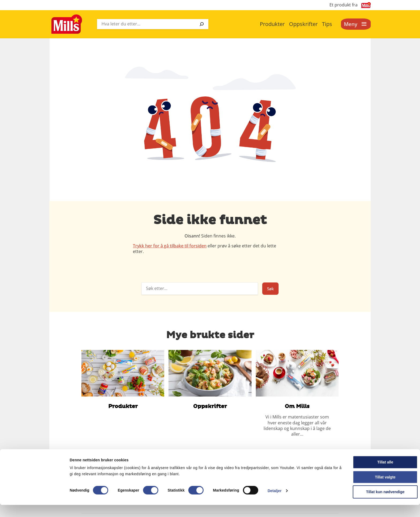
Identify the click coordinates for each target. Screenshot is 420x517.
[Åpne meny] (355, 24)
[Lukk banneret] (412, 470)
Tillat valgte (362, 489)
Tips (327, 24)
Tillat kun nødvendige (362, 504)
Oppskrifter (303, 24)
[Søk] (202, 24)
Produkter (272, 24)
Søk (270, 289)
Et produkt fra (344, 5)
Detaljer (275, 503)
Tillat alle (362, 474)
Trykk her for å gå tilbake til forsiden (170, 246)
